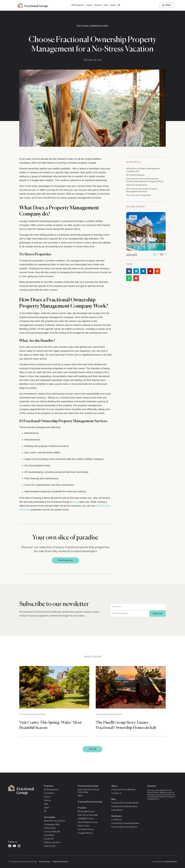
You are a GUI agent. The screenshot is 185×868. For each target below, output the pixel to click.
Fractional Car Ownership (90, 802)
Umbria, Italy (50, 846)
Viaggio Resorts (85, 833)
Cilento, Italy (50, 828)
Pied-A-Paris (84, 826)
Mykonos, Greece (52, 843)
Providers (82, 808)
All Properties (78, 5)
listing (75, 502)
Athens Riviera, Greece (54, 821)
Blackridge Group (86, 812)
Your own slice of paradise (138, 195)
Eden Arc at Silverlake (88, 815)
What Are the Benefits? (137, 185)
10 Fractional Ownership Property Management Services (142, 190)
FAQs (80, 796)
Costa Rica (49, 793)
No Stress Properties (135, 175)
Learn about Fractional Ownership (88, 791)
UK (119, 5)
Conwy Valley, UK (52, 832)
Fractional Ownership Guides (92, 26)
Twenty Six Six (171, 862)
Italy (106, 5)
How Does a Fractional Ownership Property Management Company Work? (145, 180)
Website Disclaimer (61, 862)
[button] (129, 271)
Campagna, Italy (52, 825)
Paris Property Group (88, 822)
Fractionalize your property (124, 827)
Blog (114, 799)
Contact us (116, 793)
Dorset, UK (49, 839)
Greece (98, 5)
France (89, 5)
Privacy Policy (45, 862)
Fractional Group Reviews (123, 790)
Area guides (50, 817)
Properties (49, 786)
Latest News (117, 810)
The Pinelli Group (86, 830)
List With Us (117, 820)
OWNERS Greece (86, 819)
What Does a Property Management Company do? (143, 170)
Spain (113, 5)
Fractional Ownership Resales (125, 823)
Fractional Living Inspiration (32, 714)
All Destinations (51, 790)
